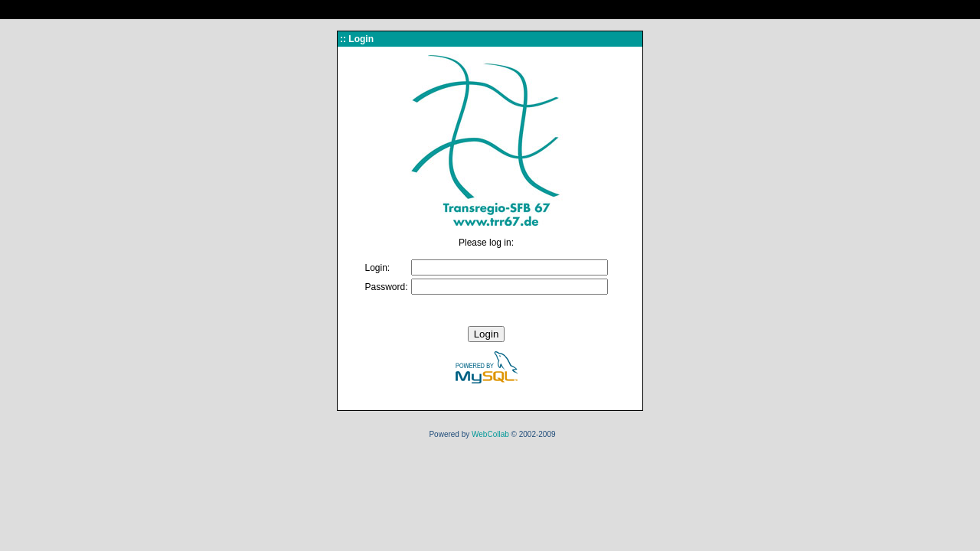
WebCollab (490, 434)
